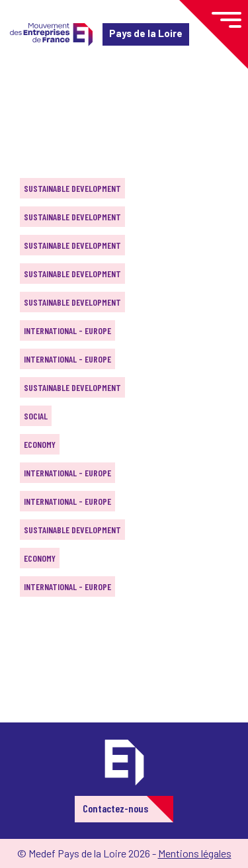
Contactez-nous (115, 808)
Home (29, 89)
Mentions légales (195, 853)
